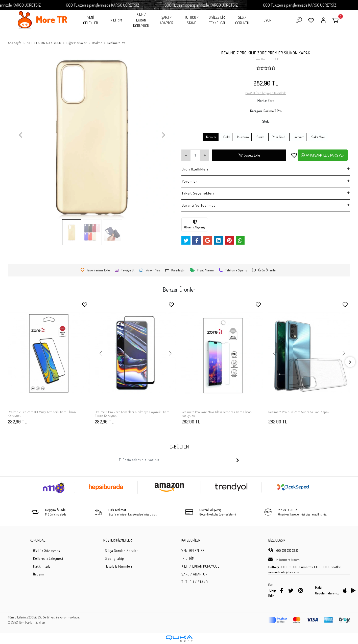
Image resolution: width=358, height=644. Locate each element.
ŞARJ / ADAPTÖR (166, 20)
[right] (350, 362)
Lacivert (298, 137)
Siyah (260, 137)
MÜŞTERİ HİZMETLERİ (118, 540)
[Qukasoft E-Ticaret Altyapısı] (179, 639)
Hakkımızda (42, 566)
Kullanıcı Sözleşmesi (48, 558)
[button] (336, 20)
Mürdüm (243, 137)
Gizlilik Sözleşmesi (47, 551)
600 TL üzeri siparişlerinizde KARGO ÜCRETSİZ (120, 5)
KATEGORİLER (191, 540)
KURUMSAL (38, 540)
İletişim (38, 574)
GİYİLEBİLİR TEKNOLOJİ (217, 20)
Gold (226, 137)
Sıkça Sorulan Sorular (121, 551)
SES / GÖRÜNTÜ (242, 20)
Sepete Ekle (249, 155)
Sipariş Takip (114, 558)
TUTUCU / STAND (192, 20)
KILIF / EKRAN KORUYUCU (141, 20)
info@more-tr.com (284, 559)
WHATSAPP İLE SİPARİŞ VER (323, 155)
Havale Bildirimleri (118, 566)
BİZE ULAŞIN (277, 540)
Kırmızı (211, 137)
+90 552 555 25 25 (283, 550)
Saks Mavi (318, 137)
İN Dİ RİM (116, 20)
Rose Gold (278, 137)
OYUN (267, 20)
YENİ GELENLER (91, 20)
